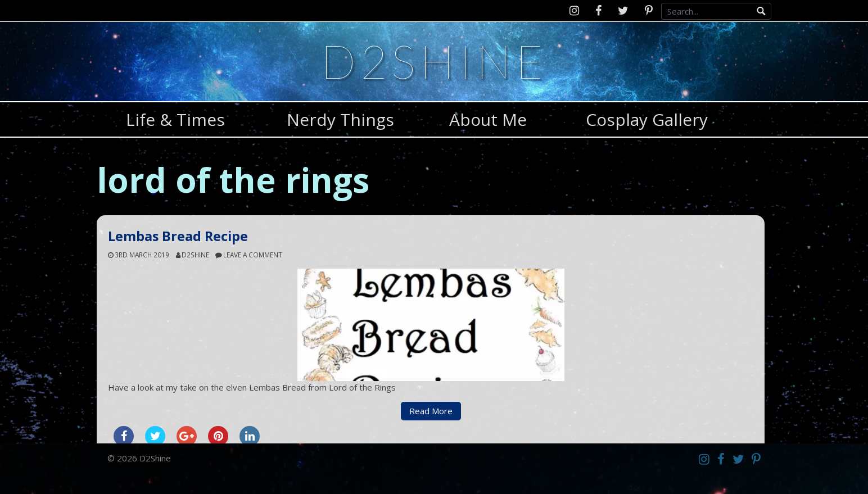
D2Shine (434, 61)
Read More (431, 411)
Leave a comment (253, 255)
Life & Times (175, 119)
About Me (488, 119)
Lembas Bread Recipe (178, 236)
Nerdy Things (340, 119)
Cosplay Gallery (647, 119)
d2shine (195, 255)
